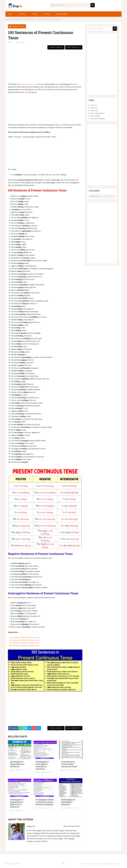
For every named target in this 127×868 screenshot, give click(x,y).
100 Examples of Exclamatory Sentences (68, 802)
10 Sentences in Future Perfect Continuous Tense (69, 764)
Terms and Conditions (98, 119)
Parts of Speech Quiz (97, 113)
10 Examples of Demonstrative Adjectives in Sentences (17, 803)
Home (10, 14)
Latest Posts (94, 111)
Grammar (35, 14)
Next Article (74, 47)
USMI (11, 42)
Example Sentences (18, 26)
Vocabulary (22, 14)
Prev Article (56, 47)
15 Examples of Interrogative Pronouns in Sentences (42, 765)
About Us (94, 105)
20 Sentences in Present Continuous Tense (25, 640)
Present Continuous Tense (28, 84)
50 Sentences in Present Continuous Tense (25, 637)
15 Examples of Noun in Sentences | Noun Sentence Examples (45, 802)
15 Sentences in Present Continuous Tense (25, 643)
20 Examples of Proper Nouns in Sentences (17, 764)
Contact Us (94, 108)
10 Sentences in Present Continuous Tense (25, 646)
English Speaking (62, 14)
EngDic (8, 864)
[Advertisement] (45, 66)
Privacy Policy (95, 116)
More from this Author (72, 826)
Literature (47, 14)
